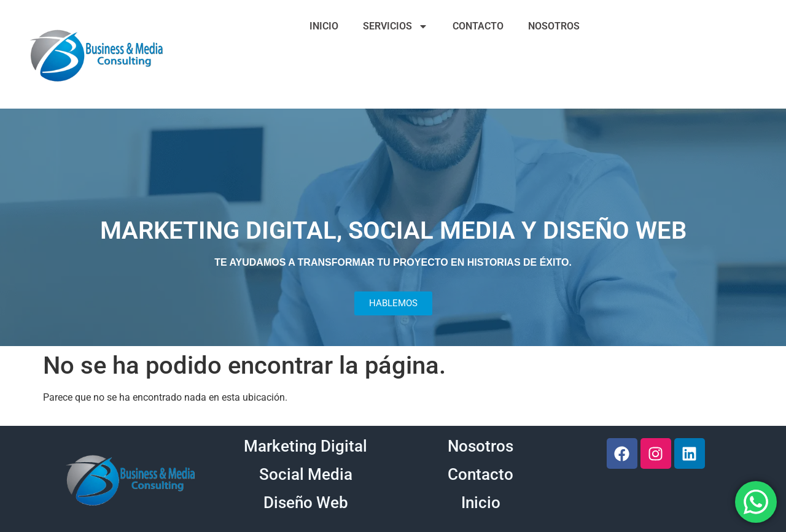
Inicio (481, 503)
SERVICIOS (395, 26)
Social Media (306, 474)
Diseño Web (306, 503)
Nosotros (481, 446)
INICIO (324, 26)
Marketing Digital (305, 446)
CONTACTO (478, 26)
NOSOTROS (554, 26)
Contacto (481, 474)
